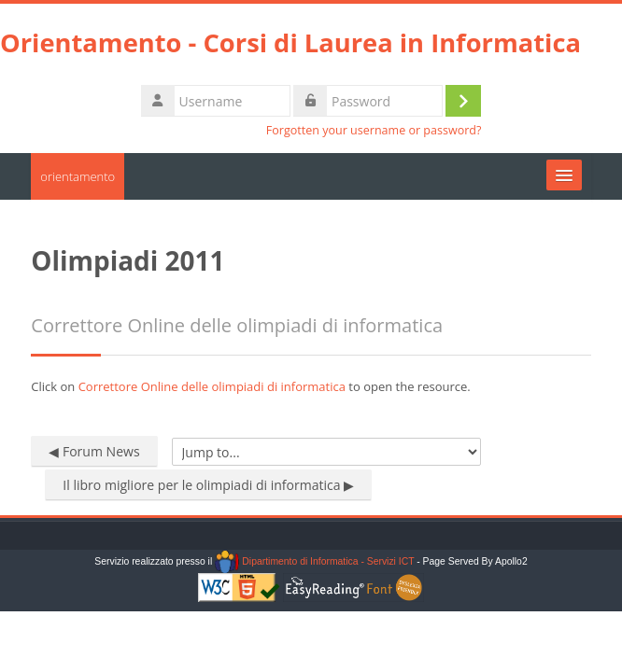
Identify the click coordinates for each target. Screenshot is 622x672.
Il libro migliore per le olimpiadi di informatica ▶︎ (208, 485)
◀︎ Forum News (94, 451)
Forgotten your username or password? (374, 130)
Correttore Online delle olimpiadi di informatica (212, 386)
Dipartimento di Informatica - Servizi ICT (314, 561)
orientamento (78, 176)
